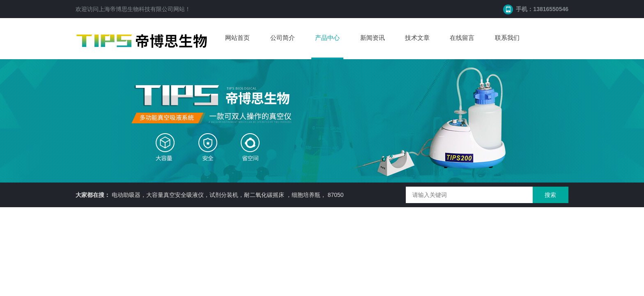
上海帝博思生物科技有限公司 (136, 9)
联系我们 (507, 38)
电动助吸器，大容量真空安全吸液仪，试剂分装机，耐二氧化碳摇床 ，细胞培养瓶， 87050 (228, 195)
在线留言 (462, 38)
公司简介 (283, 38)
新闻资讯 (373, 38)
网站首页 (237, 38)
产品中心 (327, 38)
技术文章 (417, 38)
